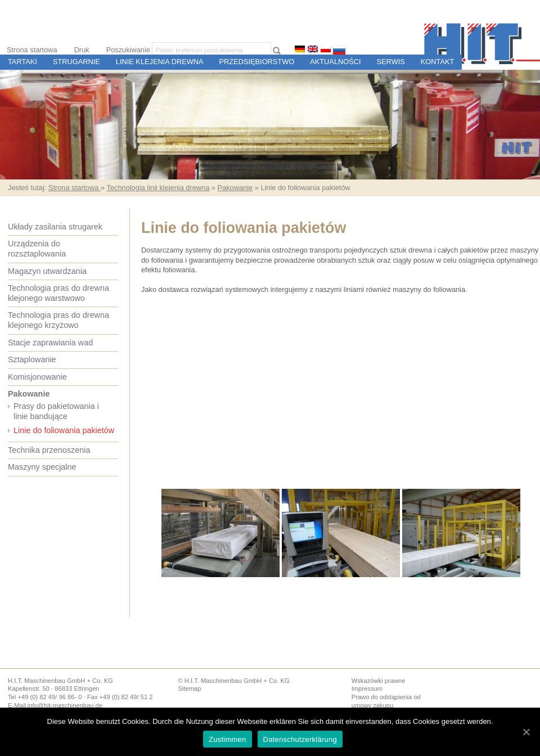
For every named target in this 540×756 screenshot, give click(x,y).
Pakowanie (235, 188)
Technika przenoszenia (49, 450)
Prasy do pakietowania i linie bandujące (56, 411)
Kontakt (438, 62)
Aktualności (335, 62)
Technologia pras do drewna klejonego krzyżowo (58, 320)
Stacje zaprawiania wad (50, 343)
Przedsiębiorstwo (257, 62)
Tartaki (22, 62)
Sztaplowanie (32, 359)
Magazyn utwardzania (47, 271)
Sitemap (189, 688)
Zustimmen (228, 739)
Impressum (367, 688)
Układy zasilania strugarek (55, 227)
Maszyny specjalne (42, 467)
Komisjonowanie (37, 377)
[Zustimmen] (526, 732)
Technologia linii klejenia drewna (158, 188)
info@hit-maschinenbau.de (65, 705)
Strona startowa (32, 50)
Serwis (391, 62)
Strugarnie (76, 62)
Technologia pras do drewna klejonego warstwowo (58, 293)
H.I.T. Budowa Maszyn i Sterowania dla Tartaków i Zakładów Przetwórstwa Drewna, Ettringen (482, 44)
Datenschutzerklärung (300, 739)
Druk (82, 50)
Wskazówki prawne (379, 681)
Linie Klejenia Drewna (160, 62)
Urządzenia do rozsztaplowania (37, 249)
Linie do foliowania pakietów (64, 430)
